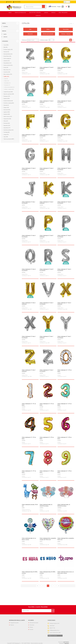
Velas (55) (6, 78)
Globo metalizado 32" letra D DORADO (47, 101)
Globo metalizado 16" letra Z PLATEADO (29, 68)
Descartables (66, 29)
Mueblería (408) (7, 114)
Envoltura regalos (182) (8, 49)
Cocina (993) (6, 44)
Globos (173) (7, 80)
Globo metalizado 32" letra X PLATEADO (29, 337)
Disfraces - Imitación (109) (9, 89)
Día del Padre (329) (7, 56)
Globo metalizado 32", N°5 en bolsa (47, 437)
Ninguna (5, 36)
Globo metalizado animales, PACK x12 (30, 505)
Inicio (71, 23)
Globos (48, 29)
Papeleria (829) (7, 98)
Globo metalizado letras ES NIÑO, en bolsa (48, 572)
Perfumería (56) (7, 123)
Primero (37, 585)
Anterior (40, 585)
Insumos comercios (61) (8, 65)
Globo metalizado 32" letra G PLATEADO (29, 168)
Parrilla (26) (6, 67)
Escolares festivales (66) (8, 100)
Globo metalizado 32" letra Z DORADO (29, 370)
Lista (73, 39)
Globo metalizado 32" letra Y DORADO (46, 337)
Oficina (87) (6, 120)
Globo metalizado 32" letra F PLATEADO (46, 135)
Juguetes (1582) (7, 111)
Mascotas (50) (6, 51)
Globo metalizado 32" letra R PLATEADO (46, 269)
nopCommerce (66, 641)
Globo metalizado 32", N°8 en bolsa (47, 471)
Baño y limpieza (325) (8, 74)
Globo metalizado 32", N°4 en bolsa (29, 437)
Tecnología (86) (7, 132)
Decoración (30, 33)
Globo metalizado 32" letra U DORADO (29, 303)
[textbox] (34, 6)
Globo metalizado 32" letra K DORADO (46, 202)
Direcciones (32, 624)
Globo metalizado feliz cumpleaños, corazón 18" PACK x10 (48, 538)
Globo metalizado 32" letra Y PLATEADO (64, 337)
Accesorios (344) (7, 71)
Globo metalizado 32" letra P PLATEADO (64, 236)
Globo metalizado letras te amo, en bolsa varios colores (66, 572)
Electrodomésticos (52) (8, 53)
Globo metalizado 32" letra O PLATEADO (29, 236)
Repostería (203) (7, 125)
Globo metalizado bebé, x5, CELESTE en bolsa (46, 505)
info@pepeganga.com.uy (55, 630)
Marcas (4, 30)
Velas (30, 29)
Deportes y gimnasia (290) (9, 93)
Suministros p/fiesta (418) (8, 129)
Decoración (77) (7, 84)
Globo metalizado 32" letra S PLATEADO (64, 269)
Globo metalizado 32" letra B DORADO (46, 68)
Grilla (71, 39)
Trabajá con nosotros (53, 635)
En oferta (6, 26)
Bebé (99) (6, 47)
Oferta (4, 23)
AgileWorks (67, 643)
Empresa (12, 624)
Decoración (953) (7, 109)
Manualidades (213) (7, 62)
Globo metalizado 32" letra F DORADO (29, 135)
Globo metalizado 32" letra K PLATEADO (64, 202)
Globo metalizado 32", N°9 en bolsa (65, 471)
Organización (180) (7, 118)
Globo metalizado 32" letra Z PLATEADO (46, 370)
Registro (11, 1)
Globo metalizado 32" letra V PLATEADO (46, 303)
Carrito (67, 6)
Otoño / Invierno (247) (8, 116)
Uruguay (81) (6, 134)
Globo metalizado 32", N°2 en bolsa (47, 404)
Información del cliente (34, 622)
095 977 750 (61, 6)
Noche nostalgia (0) (7, 58)
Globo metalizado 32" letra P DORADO (46, 236)
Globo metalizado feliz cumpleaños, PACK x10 (66, 538)
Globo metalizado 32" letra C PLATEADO (29, 101)
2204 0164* (52, 625)
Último (59, 585)
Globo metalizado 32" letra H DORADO (47, 168)
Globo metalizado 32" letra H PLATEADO (64, 168)
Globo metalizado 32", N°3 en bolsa (65, 404)
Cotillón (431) (6, 76)
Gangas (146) (6, 107)
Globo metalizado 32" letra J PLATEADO (28, 202)
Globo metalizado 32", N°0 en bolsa (65, 370)
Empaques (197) (7, 96)
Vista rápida (30, 64)
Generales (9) (6, 105)
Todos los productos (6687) (9, 138)
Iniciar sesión (19, 1)
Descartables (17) (7, 82)
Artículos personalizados (48, 33)
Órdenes (31, 627)
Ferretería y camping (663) (9, 102)
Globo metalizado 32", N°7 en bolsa (29, 471)
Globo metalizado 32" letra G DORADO (64, 135)
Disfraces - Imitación (66, 33)
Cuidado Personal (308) (8, 91)
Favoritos (31, 629)
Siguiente (56, 585)
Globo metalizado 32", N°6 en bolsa (65, 437)
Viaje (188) (6, 136)
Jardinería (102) (7, 60)
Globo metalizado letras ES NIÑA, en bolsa (30, 572)
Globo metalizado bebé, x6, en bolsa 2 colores (29, 538)
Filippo (5, 34)
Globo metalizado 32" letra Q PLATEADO (29, 269)
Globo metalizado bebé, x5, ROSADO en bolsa (64, 505)
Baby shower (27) (7, 69)
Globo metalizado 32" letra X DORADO (64, 303)
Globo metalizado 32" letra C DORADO (64, 68)
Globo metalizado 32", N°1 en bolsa (29, 404)
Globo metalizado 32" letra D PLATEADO (64, 101)
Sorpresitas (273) (7, 127)
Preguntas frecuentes (14, 622)
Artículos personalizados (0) (9, 87)
